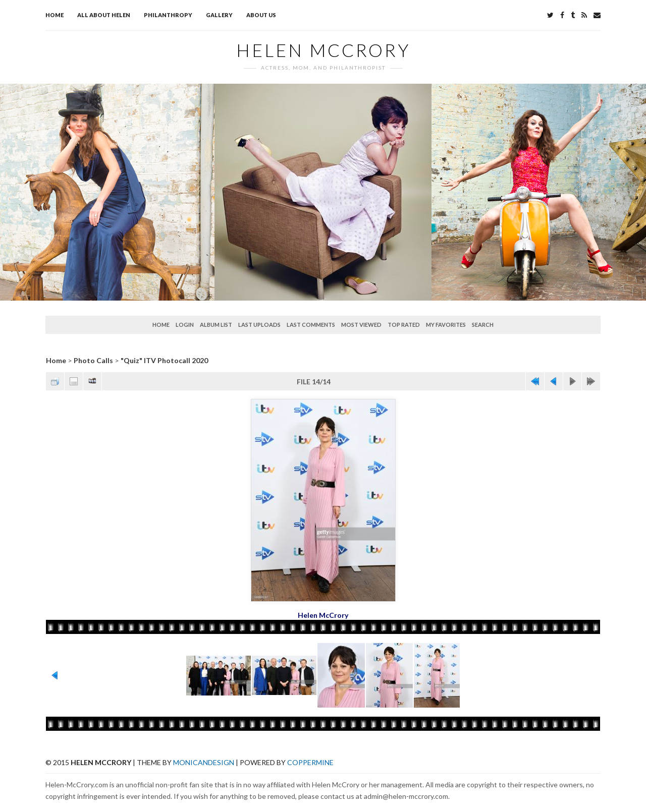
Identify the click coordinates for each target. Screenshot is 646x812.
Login (185, 325)
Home (55, 15)
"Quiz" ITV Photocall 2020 (164, 360)
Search (483, 325)
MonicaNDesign (204, 762)
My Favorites (446, 325)
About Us (261, 15)
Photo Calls (93, 360)
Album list (216, 325)
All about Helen (104, 15)
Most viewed (361, 325)
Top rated (404, 325)
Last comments (311, 325)
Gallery (219, 15)
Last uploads (259, 325)
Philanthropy (168, 15)
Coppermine (310, 762)
